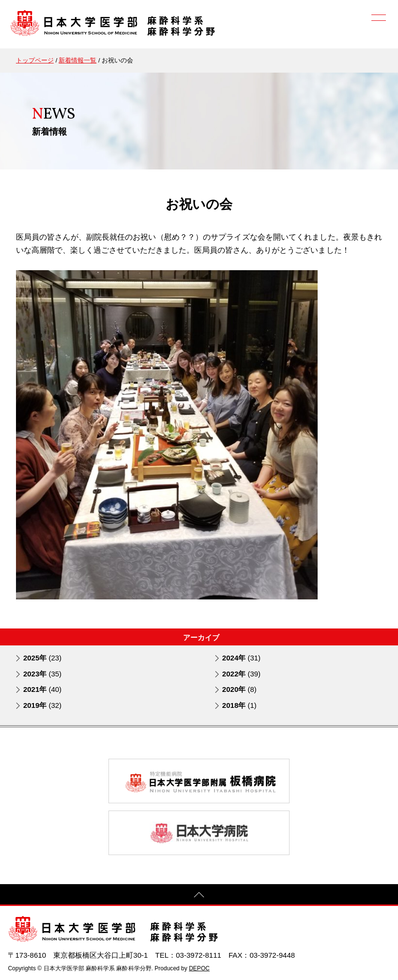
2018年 (239, 705)
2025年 (42, 658)
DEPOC (199, 968)
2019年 (42, 705)
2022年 (241, 674)
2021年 (42, 689)
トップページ (35, 60)
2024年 (241, 658)
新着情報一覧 (77, 60)
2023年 (42, 674)
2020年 (239, 689)
